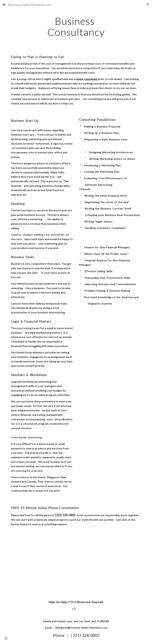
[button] (4, 5)
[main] (76, 26)
